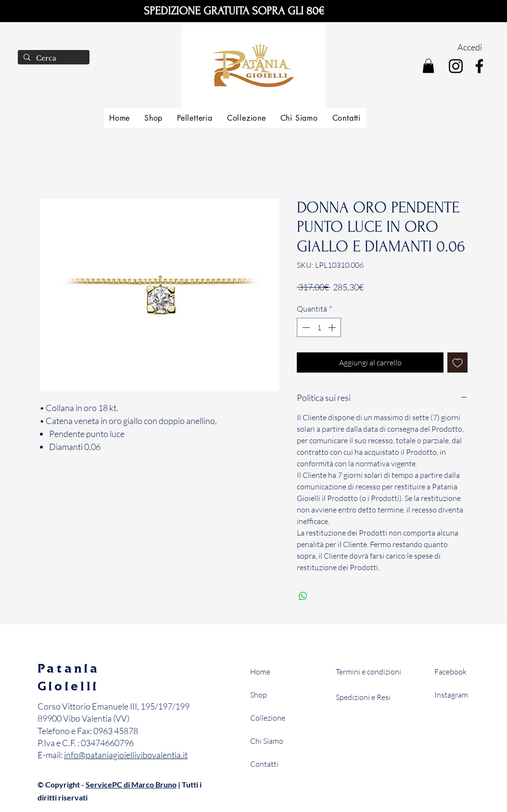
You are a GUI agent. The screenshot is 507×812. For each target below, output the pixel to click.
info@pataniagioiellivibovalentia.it (126, 755)
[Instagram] (456, 66)
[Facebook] (479, 66)
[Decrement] (305, 327)
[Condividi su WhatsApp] (303, 596)
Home (260, 672)
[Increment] (333, 327)
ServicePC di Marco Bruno (131, 784)
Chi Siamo (267, 741)
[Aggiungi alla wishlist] (457, 362)
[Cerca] (53, 59)
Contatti (264, 764)
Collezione (268, 718)
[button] (428, 66)
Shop (259, 695)
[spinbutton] (319, 327)
